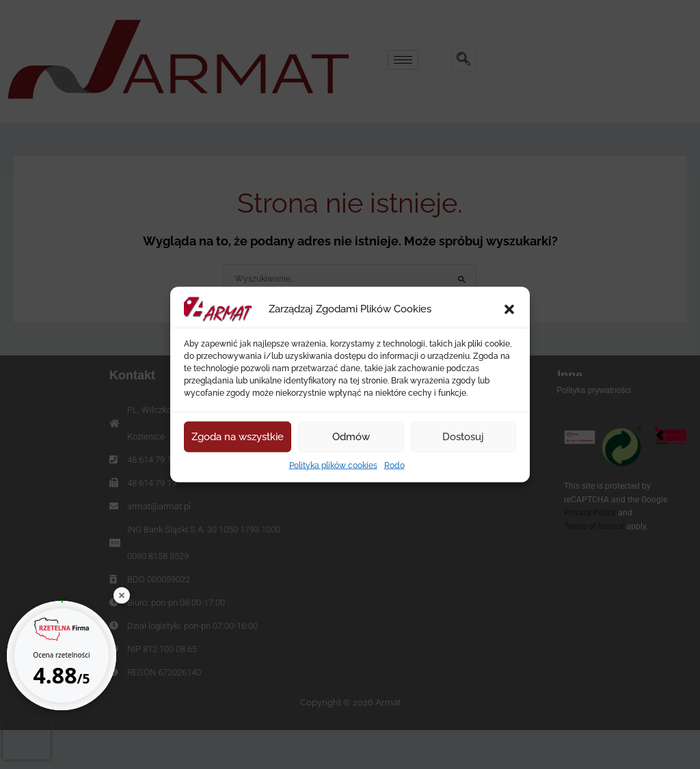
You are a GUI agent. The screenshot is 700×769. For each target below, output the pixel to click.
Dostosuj (463, 437)
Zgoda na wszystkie (238, 437)
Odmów (351, 437)
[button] (509, 309)
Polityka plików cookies (333, 465)
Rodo (394, 465)
